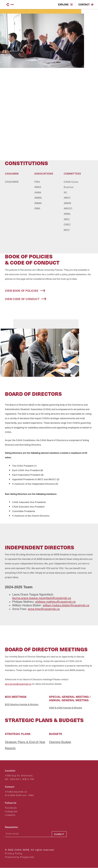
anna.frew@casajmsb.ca (44, 609)
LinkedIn (10, 815)
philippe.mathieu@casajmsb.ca (55, 602)
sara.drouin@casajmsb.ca (18, 684)
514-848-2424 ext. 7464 (19, 795)
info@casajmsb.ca (16, 792)
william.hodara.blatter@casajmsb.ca (66, 605)
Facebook (11, 808)
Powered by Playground (19, 857)
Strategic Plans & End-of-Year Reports (25, 745)
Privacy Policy (14, 853)
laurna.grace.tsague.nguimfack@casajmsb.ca (42, 598)
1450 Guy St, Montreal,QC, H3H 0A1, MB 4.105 (20, 777)
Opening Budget (60, 742)
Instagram (11, 811)
